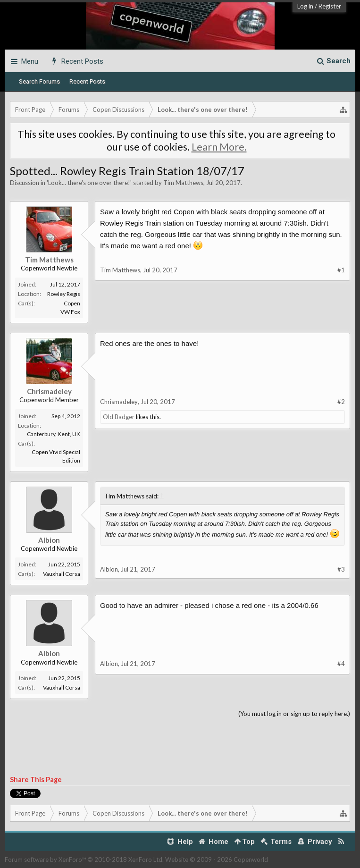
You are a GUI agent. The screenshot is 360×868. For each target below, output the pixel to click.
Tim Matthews (183, 183)
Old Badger (119, 417)
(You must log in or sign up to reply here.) (294, 714)
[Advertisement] (180, 747)
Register (330, 6)
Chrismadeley (49, 391)
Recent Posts (87, 81)
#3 (341, 569)
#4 (341, 664)
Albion (49, 540)
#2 (341, 402)
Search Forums (39, 81)
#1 (341, 270)
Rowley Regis (64, 294)
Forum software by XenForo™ (84, 860)
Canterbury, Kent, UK (54, 434)
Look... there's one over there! (89, 183)
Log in (305, 6)
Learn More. (219, 147)
